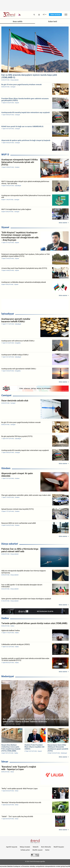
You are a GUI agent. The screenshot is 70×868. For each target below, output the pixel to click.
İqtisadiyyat (8, 314)
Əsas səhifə (18, 21)
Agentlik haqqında (12, 847)
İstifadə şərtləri (25, 850)
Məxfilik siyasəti (38, 850)
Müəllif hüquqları (59, 847)
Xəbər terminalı (55, 15)
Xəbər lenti (53, 21)
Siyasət (5, 227)
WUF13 (5, 155)
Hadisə (5, 618)
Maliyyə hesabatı (25, 847)
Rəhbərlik (36, 847)
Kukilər (47, 850)
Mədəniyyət (8, 676)
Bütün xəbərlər (63, 223)
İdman (5, 762)
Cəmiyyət (6, 395)
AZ (44, 15)
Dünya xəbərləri (10, 544)
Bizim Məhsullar (46, 847)
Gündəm (6, 468)
